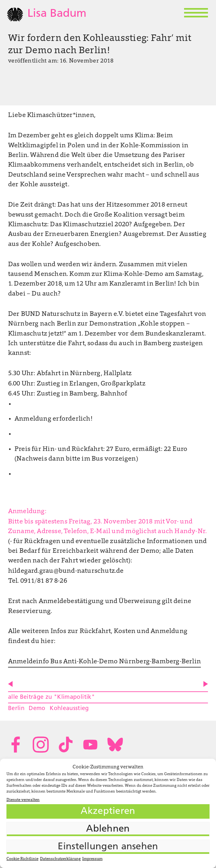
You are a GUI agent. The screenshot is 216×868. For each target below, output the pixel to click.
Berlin (16, 709)
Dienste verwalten (23, 800)
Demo (37, 709)
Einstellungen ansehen (108, 847)
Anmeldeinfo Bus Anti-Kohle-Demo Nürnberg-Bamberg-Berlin (104, 662)
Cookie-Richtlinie (22, 859)
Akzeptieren (108, 811)
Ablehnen (108, 829)
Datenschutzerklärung (60, 859)
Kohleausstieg (69, 709)
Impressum (92, 859)
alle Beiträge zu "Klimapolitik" (51, 697)
